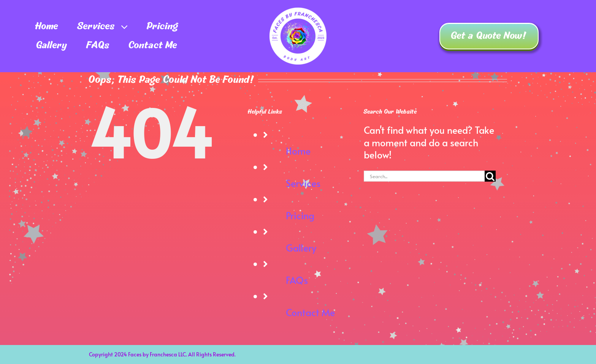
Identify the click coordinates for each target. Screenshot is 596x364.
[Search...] (424, 176)
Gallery (301, 248)
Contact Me (310, 312)
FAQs (297, 280)
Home (298, 151)
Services (303, 183)
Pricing (300, 215)
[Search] (490, 176)
